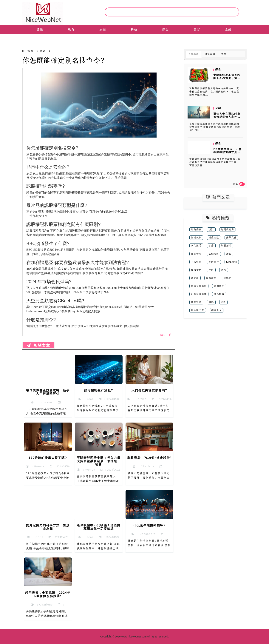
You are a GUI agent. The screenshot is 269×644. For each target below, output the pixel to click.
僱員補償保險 (199, 286)
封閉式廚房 (228, 229)
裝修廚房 (211, 278)
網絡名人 (217, 310)
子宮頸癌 (196, 262)
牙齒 (229, 254)
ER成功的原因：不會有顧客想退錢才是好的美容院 (227, 152)
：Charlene (144, 466)
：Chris (35, 537)
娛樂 (224, 54)
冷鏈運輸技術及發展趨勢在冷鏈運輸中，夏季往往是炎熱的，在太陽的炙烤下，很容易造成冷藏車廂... (214, 92)
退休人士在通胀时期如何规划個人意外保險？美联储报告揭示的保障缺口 (227, 118)
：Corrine (137, 399)
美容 (197, 29)
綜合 (166, 29)
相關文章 (38, 345)
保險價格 (196, 270)
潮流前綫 (210, 54)
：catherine (42, 402)
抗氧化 (228, 278)
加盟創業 (226, 246)
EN (40, 39)
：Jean (86, 399)
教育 (71, 29)
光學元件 (231, 238)
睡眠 (211, 302)
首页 (30, 51)
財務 (224, 270)
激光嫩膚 (219, 294)
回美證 (195, 278)
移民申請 (196, 302)
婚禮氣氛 (196, 238)
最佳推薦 (194, 54)
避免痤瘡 (196, 229)
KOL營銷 (232, 262)
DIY (223, 302)
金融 (228, 29)
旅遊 (103, 29)
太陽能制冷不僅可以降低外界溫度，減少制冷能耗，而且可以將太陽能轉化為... (227, 80)
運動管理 (196, 254)
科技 (134, 29)
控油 (211, 270)
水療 (211, 246)
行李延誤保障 (199, 294)
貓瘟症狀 (214, 238)
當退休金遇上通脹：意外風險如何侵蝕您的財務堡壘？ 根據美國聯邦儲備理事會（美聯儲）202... (215, 127)
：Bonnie (35, 466)
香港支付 (214, 262)
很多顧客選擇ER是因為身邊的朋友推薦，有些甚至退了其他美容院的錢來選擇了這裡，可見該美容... (215, 162)
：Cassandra (144, 534)
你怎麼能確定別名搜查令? (64, 60)
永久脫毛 (196, 246)
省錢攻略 (214, 254)
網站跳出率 (198, 310)
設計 (211, 229)
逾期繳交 (219, 286)
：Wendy (86, 470)
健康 (40, 29)
